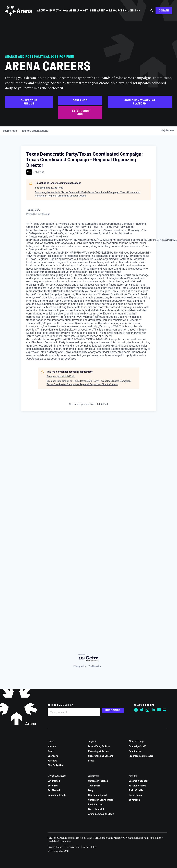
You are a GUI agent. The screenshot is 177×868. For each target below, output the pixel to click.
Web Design (54, 851)
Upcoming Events (57, 795)
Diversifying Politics (99, 746)
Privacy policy (80, 666)
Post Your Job (96, 805)
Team (50, 751)
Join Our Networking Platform (140, 102)
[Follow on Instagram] (148, 710)
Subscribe (113, 710)
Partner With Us (137, 786)
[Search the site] (152, 11)
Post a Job (80, 100)
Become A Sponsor (139, 781)
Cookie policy (95, 666)
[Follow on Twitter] (142, 710)
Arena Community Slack (101, 814)
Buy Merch (134, 800)
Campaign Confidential (101, 800)
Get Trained (54, 781)
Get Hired (53, 786)
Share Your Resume (29, 102)
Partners (52, 761)
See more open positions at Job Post (88, 404)
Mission (52, 746)
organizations (35, 131)
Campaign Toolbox (98, 781)
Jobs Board (94, 786)
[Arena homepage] (19, 11)
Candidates (135, 751)
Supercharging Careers (101, 756)
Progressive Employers (141, 756)
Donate (164, 11)
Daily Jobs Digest (98, 795)
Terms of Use (73, 847)
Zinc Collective (55, 765)
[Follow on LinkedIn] (153, 710)
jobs (10, 131)
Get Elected (54, 790)
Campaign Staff (137, 746)
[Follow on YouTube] (159, 710)
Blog (91, 790)
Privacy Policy (55, 847)
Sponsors (53, 756)
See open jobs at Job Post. (49, 188)
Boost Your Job (96, 809)
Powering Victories (98, 751)
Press (91, 761)
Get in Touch (135, 795)
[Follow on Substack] (165, 710)
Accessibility (90, 847)
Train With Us (136, 790)
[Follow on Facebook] (136, 710)
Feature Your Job (80, 113)
